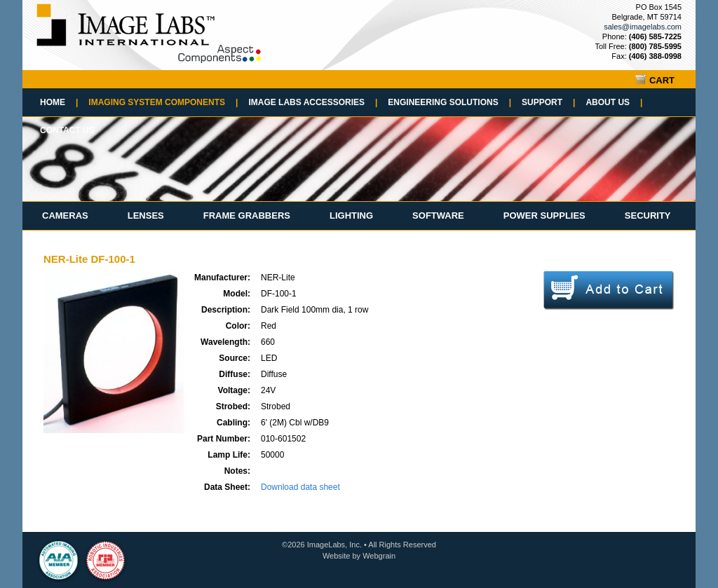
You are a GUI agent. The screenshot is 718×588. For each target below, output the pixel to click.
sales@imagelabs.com (643, 27)
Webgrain (379, 556)
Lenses (146, 216)
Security (648, 216)
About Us (614, 102)
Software (438, 216)
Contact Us (67, 130)
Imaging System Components (163, 102)
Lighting (351, 216)
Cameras (65, 216)
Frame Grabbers (247, 216)
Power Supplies (544, 216)
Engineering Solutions (449, 102)
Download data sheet (300, 487)
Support (548, 102)
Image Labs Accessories (313, 102)
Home (59, 102)
